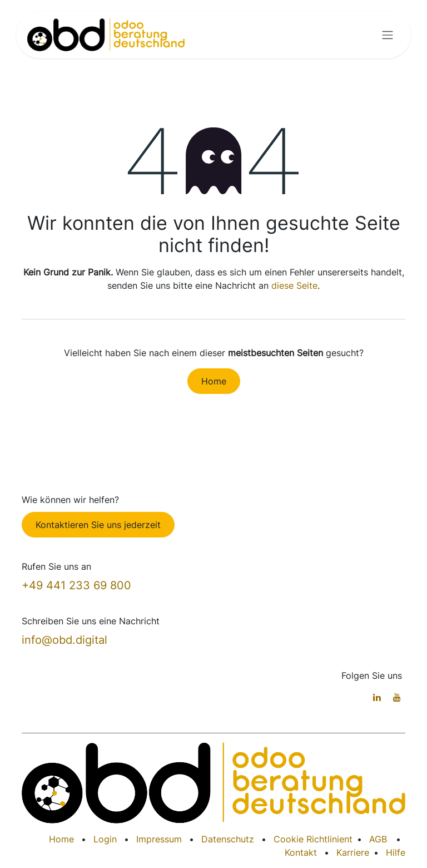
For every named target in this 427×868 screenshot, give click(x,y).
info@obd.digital (64, 640)
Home (214, 381)
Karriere (353, 852)
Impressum (159, 839)
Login (105, 839)
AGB (378, 839)
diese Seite (294, 285)
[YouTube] (397, 697)
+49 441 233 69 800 (76, 585)
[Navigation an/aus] (388, 35)
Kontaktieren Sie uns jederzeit (98, 525)
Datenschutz (228, 839)
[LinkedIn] (377, 697)
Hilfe (396, 852)
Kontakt (301, 852)
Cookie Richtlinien (311, 839)
